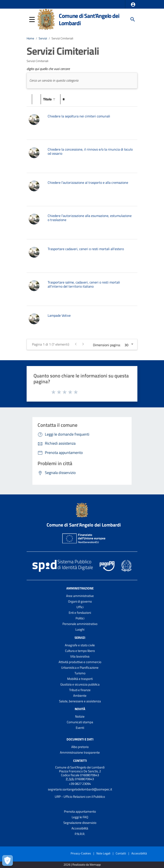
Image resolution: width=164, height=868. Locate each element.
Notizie (80, 716)
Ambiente (80, 696)
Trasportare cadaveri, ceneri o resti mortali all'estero (86, 249)
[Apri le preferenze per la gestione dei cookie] (8, 860)
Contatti (80, 761)
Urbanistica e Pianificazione (80, 668)
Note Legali (103, 853)
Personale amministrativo (80, 624)
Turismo (80, 673)
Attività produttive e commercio (80, 662)
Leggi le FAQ (80, 817)
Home (30, 38)
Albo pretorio (80, 747)
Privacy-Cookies (81, 853)
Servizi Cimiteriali (62, 38)
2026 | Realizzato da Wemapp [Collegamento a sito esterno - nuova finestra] (82, 865)
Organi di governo (80, 601)
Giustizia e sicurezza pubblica (80, 684)
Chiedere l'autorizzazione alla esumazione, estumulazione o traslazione (90, 218)
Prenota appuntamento (80, 811)
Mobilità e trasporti (80, 679)
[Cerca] (133, 19)
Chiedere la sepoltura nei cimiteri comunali (79, 116)
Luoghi (80, 629)
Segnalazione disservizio (80, 823)
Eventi (80, 728)
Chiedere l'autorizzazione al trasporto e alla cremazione (88, 182)
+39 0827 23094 (80, 784)
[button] (133, 5)
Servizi (43, 38)
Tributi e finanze (80, 690)
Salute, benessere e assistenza (80, 701)
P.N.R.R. (80, 834)
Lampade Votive (59, 315)
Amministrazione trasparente (80, 752)
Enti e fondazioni (80, 613)
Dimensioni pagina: (107, 345)
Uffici (80, 607)
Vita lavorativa (80, 656)
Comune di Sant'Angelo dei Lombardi (89, 19)
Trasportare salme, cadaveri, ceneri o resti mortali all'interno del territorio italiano (84, 284)
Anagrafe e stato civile (80, 645)
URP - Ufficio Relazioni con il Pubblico (80, 797)
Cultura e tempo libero (80, 651)
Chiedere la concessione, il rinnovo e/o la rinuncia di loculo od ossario (90, 151)
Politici (80, 618)
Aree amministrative (80, 596)
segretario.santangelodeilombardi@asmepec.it (80, 789)
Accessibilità (80, 828)
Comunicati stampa (80, 722)
